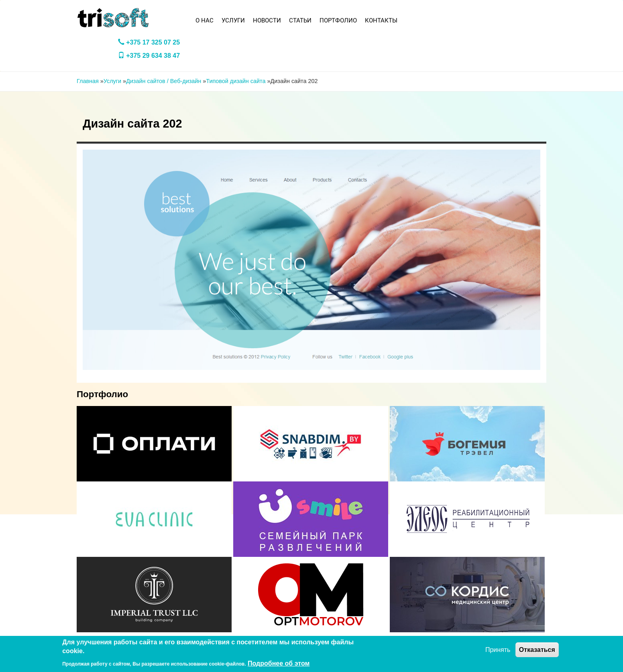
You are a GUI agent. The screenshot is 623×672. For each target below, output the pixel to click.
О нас (205, 20)
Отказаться (537, 650)
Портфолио (338, 20)
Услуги (233, 20)
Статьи (300, 20)
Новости (267, 20)
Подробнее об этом (279, 663)
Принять (498, 650)
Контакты (381, 20)
